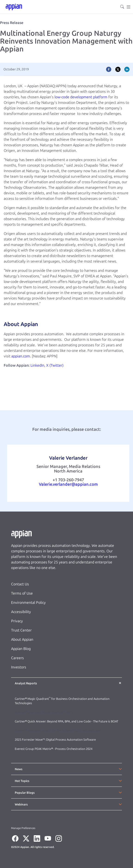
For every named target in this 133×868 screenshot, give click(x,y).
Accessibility (21, 612)
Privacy (17, 621)
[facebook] (109, 69)
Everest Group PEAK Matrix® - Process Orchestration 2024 (54, 749)
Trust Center (21, 630)
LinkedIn (37, 365)
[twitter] (118, 69)
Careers (17, 658)
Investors (19, 667)
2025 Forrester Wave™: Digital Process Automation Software (55, 740)
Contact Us (20, 584)
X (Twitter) (55, 365)
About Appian (22, 639)
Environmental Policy (28, 603)
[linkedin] (127, 69)
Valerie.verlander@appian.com (68, 484)
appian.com (21, 356)
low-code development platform (81, 97)
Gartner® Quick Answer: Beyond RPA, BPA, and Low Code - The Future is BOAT (66, 721)
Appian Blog (21, 649)
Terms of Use (22, 593)
